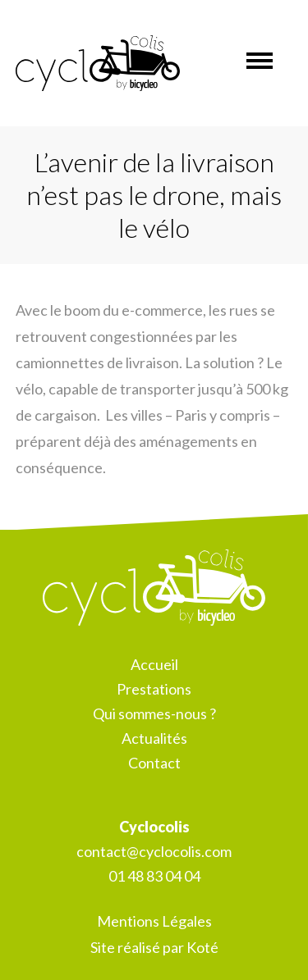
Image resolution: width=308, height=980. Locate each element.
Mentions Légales (154, 921)
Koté (202, 947)
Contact (154, 763)
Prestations (154, 689)
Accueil (154, 664)
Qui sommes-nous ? (154, 713)
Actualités (154, 738)
